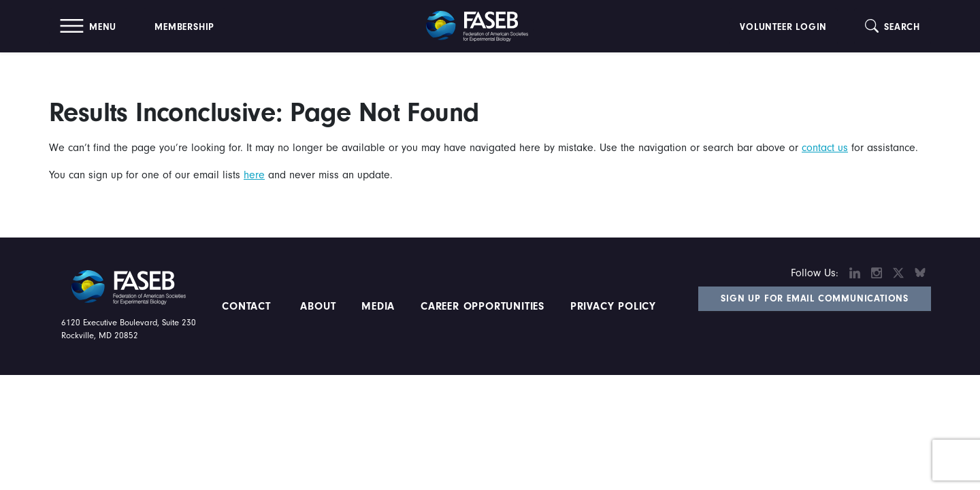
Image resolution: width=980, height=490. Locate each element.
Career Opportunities (480, 306)
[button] (88, 26)
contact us (825, 148)
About (318, 306)
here (254, 175)
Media (378, 306)
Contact (248, 306)
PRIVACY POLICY (613, 306)
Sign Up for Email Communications (815, 299)
